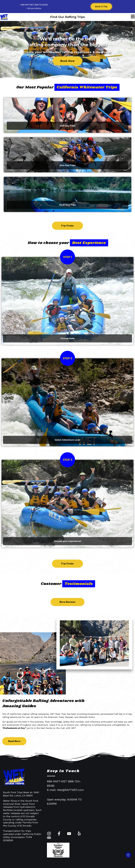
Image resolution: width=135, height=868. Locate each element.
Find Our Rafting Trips (67, 17)
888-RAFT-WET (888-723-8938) (34, 5)
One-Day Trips (68, 165)
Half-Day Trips (68, 126)
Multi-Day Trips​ (68, 205)
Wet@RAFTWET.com (70, 790)
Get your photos (34, 8)
